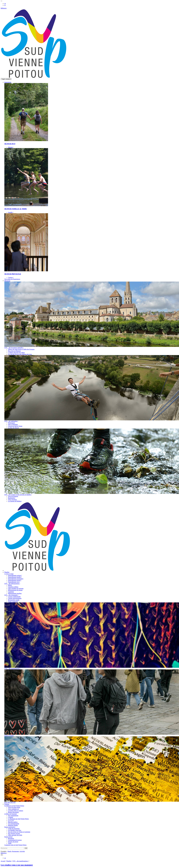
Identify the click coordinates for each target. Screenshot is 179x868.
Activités (22, 851)
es (5, 5)
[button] (8, 82)
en (5, 3)
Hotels (10, 851)
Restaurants (16, 851)
